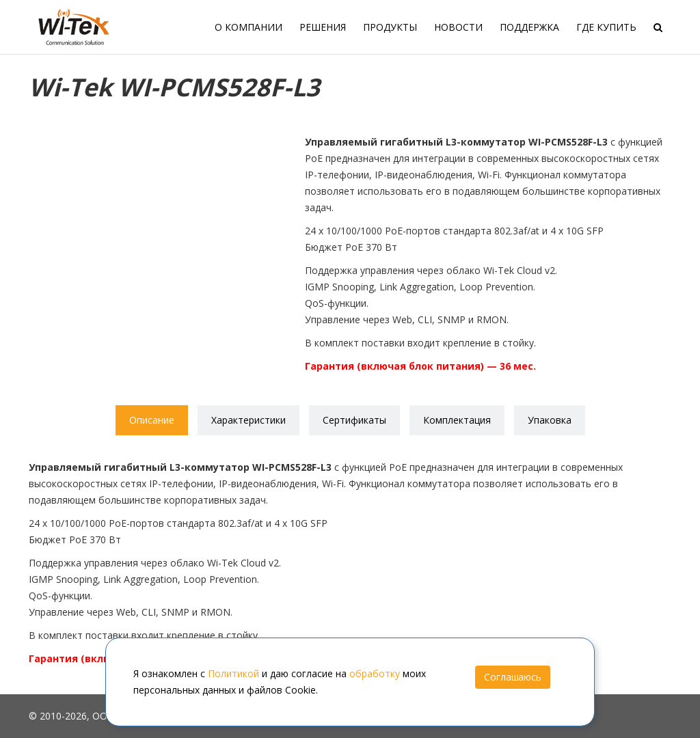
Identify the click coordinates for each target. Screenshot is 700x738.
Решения (323, 27)
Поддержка (529, 27)
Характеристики (248, 420)
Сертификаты (354, 420)
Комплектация (457, 420)
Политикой (233, 673)
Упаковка (550, 420)
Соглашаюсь (513, 677)
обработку (375, 673)
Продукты (390, 27)
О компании (248, 27)
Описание (152, 420)
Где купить (606, 27)
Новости (458, 27)
